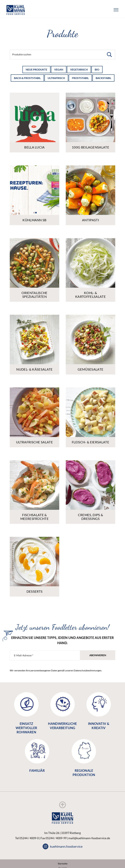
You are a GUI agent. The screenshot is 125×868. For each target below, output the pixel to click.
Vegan (59, 69)
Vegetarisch (79, 69)
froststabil (80, 78)
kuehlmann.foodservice (63, 846)
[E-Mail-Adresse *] (45, 655)
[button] (109, 55)
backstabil (103, 78)
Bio (97, 69)
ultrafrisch (56, 78)
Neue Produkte (36, 69)
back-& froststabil (27, 78)
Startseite (63, 864)
